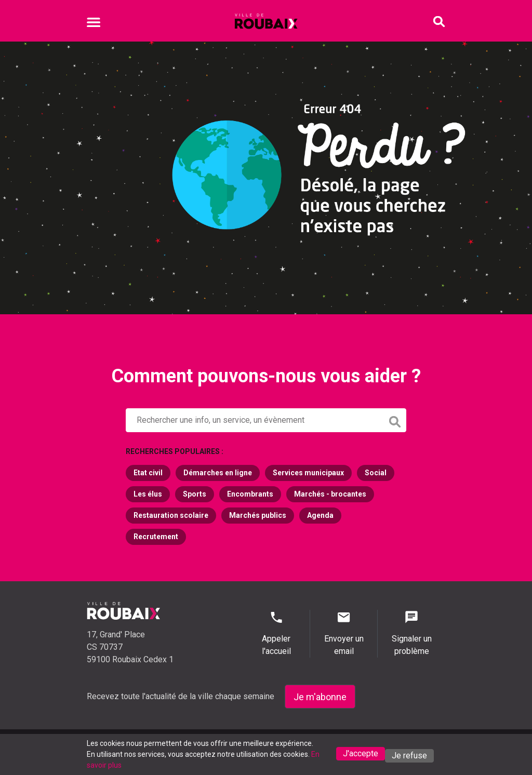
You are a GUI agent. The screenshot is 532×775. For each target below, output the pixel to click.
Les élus (148, 494)
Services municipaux (308, 473)
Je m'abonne (320, 697)
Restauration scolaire (171, 515)
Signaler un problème (411, 633)
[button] (266, 420)
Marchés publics (258, 515)
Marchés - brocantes (330, 494)
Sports (195, 494)
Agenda (320, 515)
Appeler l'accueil (276, 633)
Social (376, 473)
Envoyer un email (344, 633)
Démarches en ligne (218, 473)
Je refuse (409, 756)
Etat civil (148, 473)
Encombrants (250, 494)
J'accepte (361, 753)
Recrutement (156, 537)
